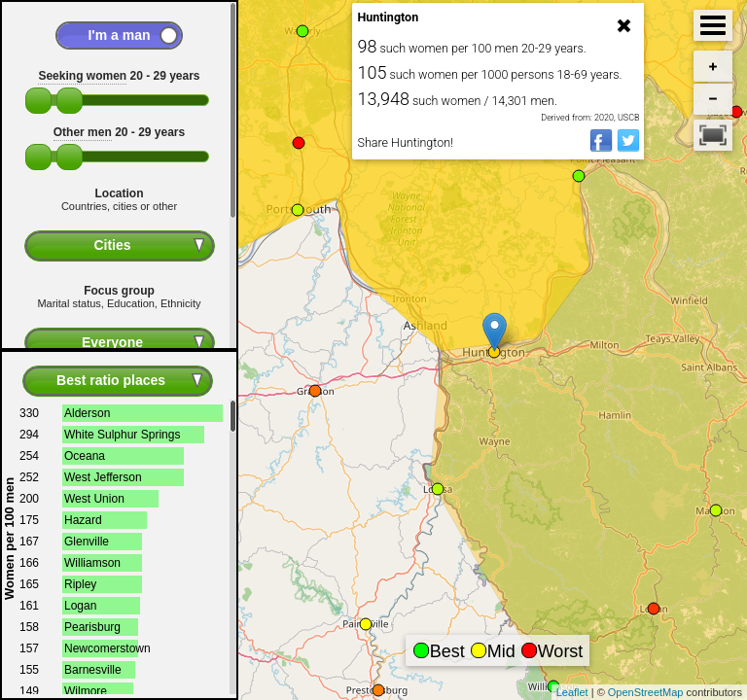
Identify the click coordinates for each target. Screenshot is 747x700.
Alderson (87, 413)
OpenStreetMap (646, 692)
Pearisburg (92, 627)
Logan (80, 606)
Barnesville (93, 670)
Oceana (85, 456)
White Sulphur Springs (122, 435)
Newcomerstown (107, 648)
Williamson (92, 563)
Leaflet (572, 692)
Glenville (87, 542)
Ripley (80, 584)
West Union (94, 499)
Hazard (83, 520)
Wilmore (86, 691)
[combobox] (120, 246)
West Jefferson (103, 477)
